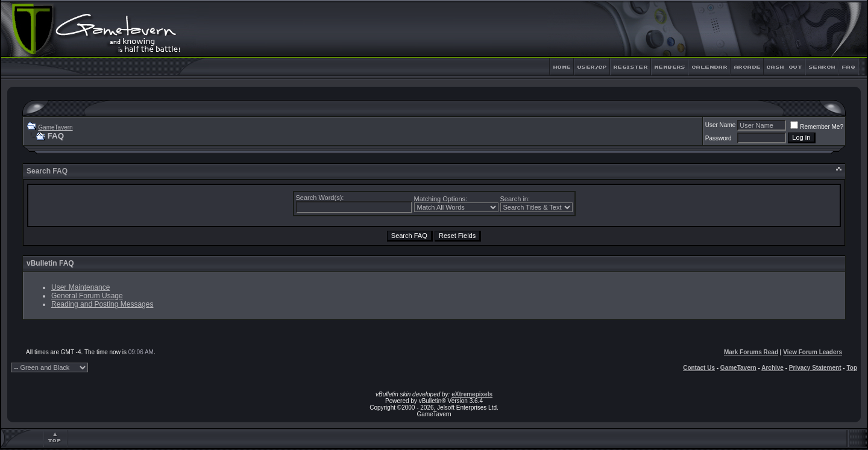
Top (852, 368)
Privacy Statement (815, 368)
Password (719, 138)
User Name (721, 125)
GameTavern (55, 127)
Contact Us (699, 368)
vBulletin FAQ (50, 263)
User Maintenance (80, 287)
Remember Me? (817, 127)
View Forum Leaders (813, 352)
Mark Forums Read (751, 352)
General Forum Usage (87, 296)
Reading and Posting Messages (102, 304)
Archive (772, 368)
